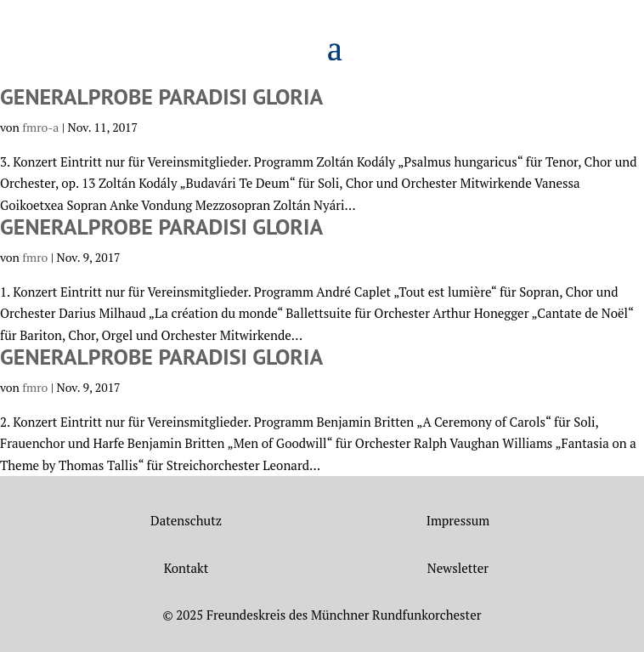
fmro (35, 257)
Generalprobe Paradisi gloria (161, 96)
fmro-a (40, 127)
